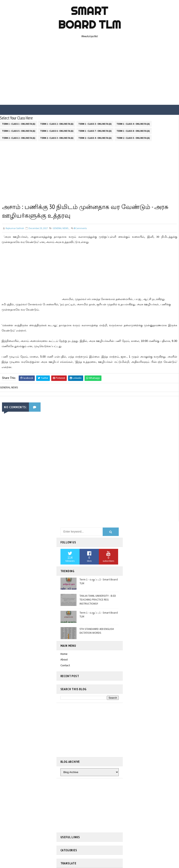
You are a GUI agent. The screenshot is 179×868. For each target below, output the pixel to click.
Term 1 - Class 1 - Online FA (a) (19, 124)
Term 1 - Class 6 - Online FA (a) (57, 131)
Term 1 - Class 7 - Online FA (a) (95, 131)
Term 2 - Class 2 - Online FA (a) (19, 138)
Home (64, 654)
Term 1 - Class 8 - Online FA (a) (133, 131)
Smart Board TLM (89, 18)
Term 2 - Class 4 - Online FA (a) (95, 138)
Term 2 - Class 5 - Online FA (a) (133, 138)
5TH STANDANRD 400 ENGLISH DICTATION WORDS (97, 631)
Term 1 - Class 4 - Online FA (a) (133, 124)
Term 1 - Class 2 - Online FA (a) (57, 124)
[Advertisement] (89, 73)
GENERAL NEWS (60, 228)
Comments (80, 228)
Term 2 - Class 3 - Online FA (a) (57, 138)
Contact (65, 665)
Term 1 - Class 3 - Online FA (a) (95, 124)
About (64, 660)
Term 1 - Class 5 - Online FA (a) (19, 131)
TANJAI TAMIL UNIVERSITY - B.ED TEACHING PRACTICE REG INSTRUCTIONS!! (98, 600)
